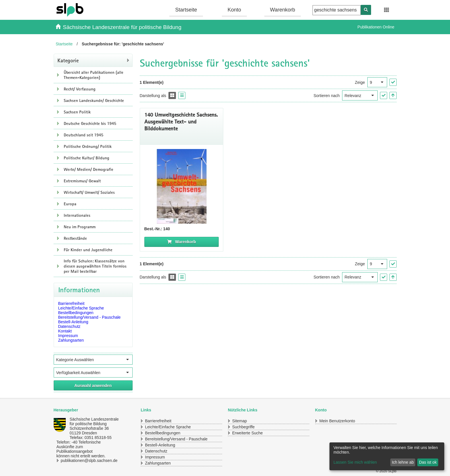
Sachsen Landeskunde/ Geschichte (94, 100)
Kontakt (65, 331)
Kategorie (68, 60)
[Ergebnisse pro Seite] (377, 82)
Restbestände (75, 238)
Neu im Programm (80, 227)
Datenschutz (69, 326)
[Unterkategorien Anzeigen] (58, 75)
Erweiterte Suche (248, 433)
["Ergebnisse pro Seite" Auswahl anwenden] (393, 82)
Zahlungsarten (71, 340)
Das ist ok (428, 462)
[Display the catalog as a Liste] (182, 95)
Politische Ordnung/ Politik (88, 146)
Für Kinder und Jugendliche (88, 250)
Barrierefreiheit (71, 303)
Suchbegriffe (243, 427)
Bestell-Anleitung (73, 322)
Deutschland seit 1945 (84, 135)
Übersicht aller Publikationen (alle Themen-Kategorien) (94, 75)
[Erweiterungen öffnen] (387, 10)
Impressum (68, 336)
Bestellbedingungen (76, 313)
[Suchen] (366, 10)
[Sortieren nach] (360, 95)
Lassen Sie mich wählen (355, 462)
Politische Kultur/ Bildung (87, 158)
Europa (70, 204)
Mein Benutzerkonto (337, 421)
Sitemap (239, 421)
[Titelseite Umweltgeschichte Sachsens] (182, 186)
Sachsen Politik (77, 112)
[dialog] (387, 456)
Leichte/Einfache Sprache (81, 308)
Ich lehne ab (403, 462)
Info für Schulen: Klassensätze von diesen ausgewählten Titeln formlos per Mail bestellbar (95, 266)
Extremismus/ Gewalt (82, 181)
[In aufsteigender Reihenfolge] (393, 95)
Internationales (77, 215)
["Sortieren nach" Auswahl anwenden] (384, 95)
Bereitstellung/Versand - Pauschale (90, 317)
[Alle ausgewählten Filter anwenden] (93, 385)
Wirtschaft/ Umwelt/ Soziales (89, 192)
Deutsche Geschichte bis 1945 (90, 123)
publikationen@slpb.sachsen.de (84, 460)
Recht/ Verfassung (80, 89)
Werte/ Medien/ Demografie (89, 169)
